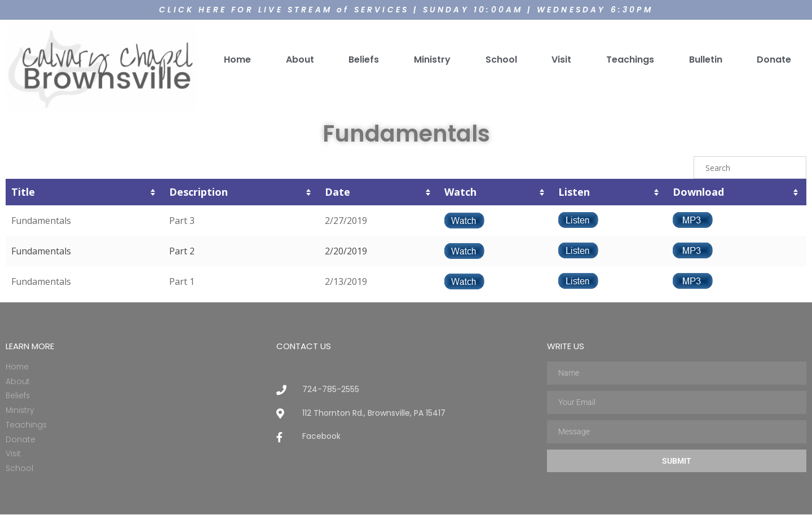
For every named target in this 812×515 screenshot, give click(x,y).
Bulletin (706, 59)
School (501, 59)
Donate (774, 59)
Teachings (630, 59)
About (300, 59)
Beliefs (364, 59)
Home (237, 59)
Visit (561, 59)
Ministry (432, 59)
